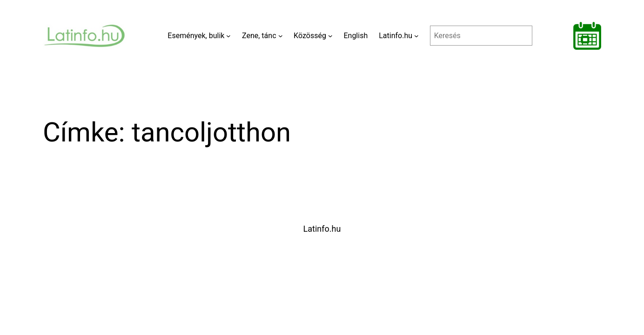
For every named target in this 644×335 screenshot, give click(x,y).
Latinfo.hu (322, 229)
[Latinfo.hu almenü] (416, 36)
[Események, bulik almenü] (228, 36)
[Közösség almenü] (330, 36)
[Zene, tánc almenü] (281, 36)
